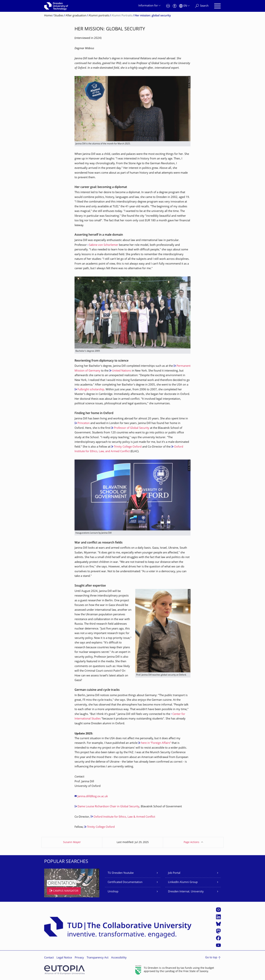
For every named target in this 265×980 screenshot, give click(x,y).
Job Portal (174, 873)
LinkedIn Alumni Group (183, 882)
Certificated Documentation (125, 882)
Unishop (113, 892)
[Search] (202, 6)
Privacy (79, 958)
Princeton (84, 423)
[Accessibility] (175, 6)
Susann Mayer (72, 842)
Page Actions (191, 842)
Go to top (211, 958)
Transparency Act (98, 958)
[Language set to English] (184, 6)
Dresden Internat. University (186, 892)
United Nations (122, 371)
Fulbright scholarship (91, 390)
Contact (49, 958)
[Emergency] (168, 6)
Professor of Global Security (132, 428)
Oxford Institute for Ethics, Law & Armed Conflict (124, 817)
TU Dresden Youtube (121, 873)
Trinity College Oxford (128, 447)
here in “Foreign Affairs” (156, 743)
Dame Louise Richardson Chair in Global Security (108, 807)
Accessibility (119, 958)
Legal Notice (64, 958)
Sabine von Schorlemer (104, 245)
